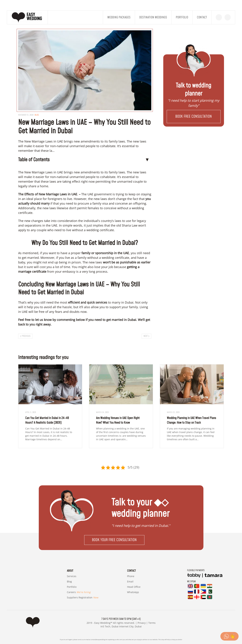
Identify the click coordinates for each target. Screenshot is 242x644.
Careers (79, 592)
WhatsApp (133, 592)
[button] (194, 117)
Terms (152, 623)
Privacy (142, 623)
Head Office (134, 587)
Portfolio (182, 17)
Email (130, 581)
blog (37, 115)
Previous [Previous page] (25, 336)
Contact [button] (202, 17)
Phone (131, 576)
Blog (69, 581)
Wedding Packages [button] (119, 17)
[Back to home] (27, 17)
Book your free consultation (114, 540)
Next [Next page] (147, 336)
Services (72, 576)
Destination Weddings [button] (153, 17)
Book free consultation (194, 117)
